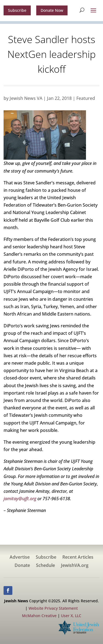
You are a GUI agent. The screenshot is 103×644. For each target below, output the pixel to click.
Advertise (20, 558)
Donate (22, 566)
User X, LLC (71, 616)
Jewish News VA (26, 98)
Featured (86, 98)
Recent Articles (78, 558)
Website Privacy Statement (53, 608)
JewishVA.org (75, 566)
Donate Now (52, 10)
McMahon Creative (39, 616)
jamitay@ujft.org (20, 499)
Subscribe (17, 10)
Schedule (45, 566)
